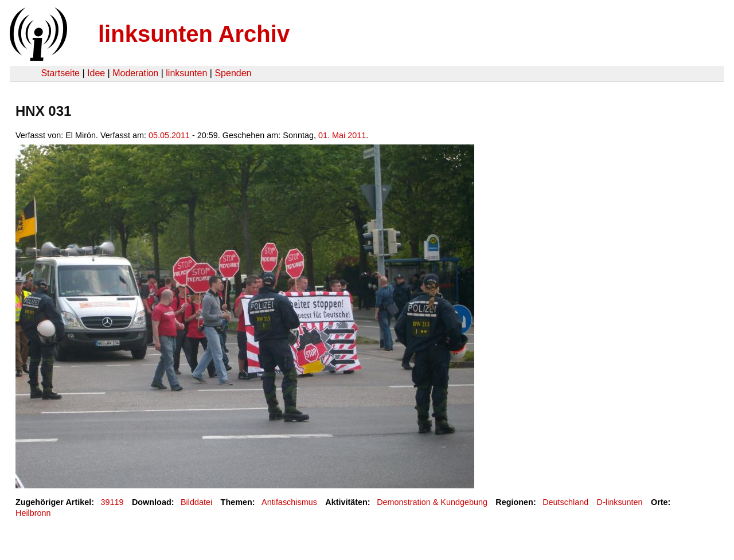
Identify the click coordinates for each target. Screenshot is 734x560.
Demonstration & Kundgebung (432, 502)
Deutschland (565, 502)
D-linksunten (620, 502)
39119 (112, 502)
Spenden (233, 73)
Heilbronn (33, 513)
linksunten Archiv (194, 34)
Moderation (135, 73)
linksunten (186, 73)
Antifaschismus (289, 502)
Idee (96, 73)
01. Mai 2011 (342, 135)
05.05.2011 (169, 135)
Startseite (60, 73)
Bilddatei (196, 502)
